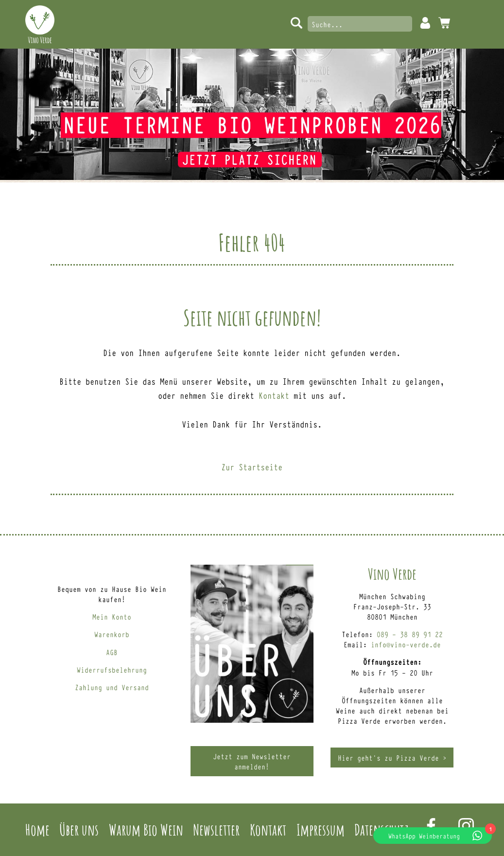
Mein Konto (425, 23)
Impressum (321, 829)
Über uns (79, 829)
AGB (112, 652)
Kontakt (274, 395)
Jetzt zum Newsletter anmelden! (252, 761)
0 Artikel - (444, 23)
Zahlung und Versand (112, 687)
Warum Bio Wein (146, 829)
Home (37, 829)
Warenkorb (112, 634)
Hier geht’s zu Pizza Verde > (392, 758)
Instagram (466, 826)
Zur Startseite (252, 466)
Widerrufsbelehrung (112, 669)
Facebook (431, 826)
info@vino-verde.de (406, 644)
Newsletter (216, 829)
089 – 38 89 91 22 (410, 634)
